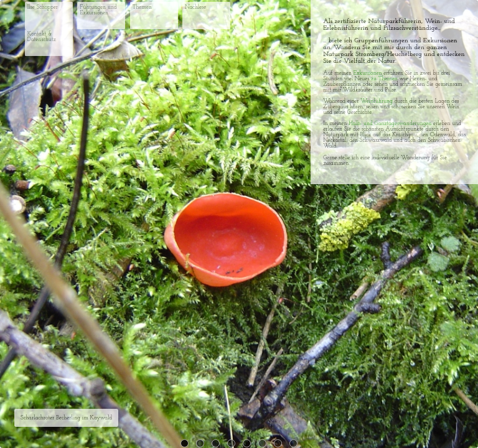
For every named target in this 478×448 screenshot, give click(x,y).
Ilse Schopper (43, 7)
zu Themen (384, 79)
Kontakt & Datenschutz (42, 37)
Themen (142, 7)
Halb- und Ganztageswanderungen (390, 124)
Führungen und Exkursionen (98, 10)
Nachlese (195, 7)
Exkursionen (368, 73)
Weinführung (377, 101)
